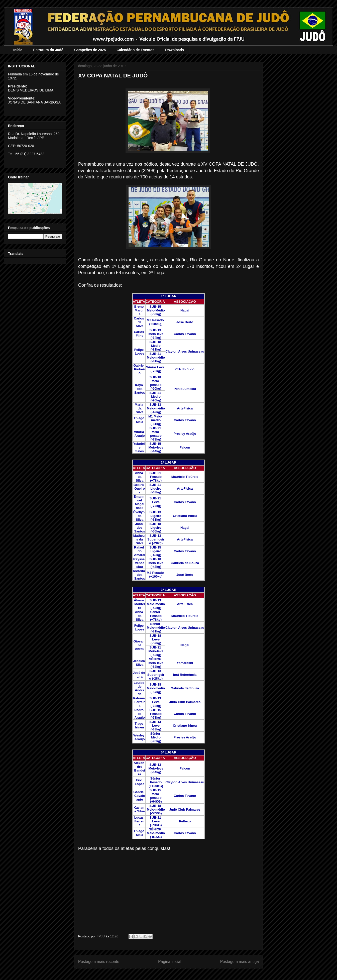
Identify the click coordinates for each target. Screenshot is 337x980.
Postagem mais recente (99, 962)
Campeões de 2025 (90, 50)
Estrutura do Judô (48, 50)
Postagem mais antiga (240, 962)
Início (18, 50)
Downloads (175, 50)
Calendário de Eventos (135, 50)
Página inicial (170, 962)
